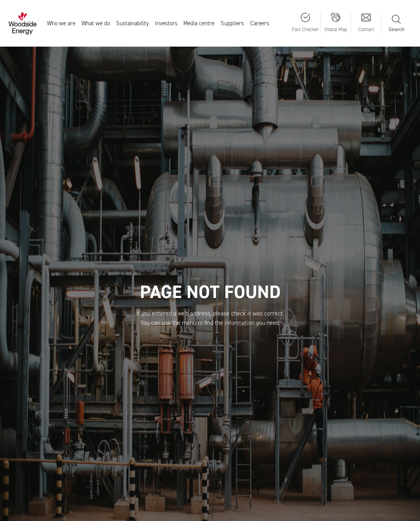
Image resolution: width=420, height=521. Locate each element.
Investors (166, 23)
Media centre (199, 23)
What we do (96, 23)
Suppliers (232, 23)
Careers (260, 23)
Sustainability (132, 23)
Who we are (61, 23)
